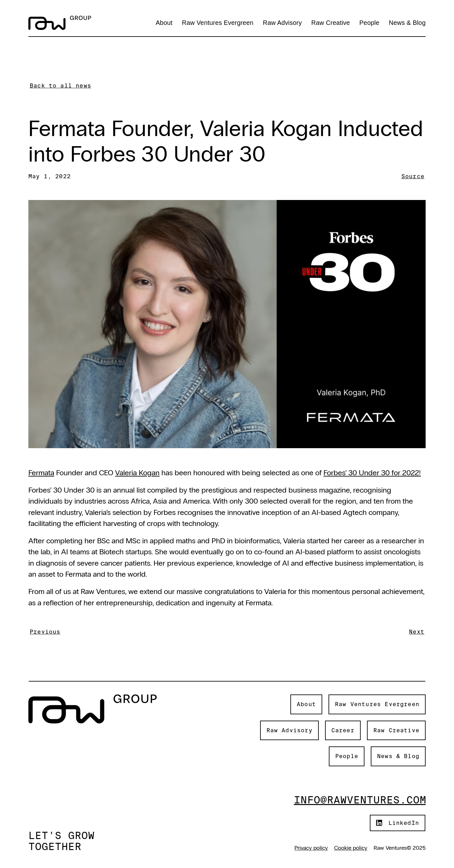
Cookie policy (351, 848)
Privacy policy (311, 848)
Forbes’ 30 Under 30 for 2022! (372, 473)
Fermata (41, 473)
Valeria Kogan (137, 473)
